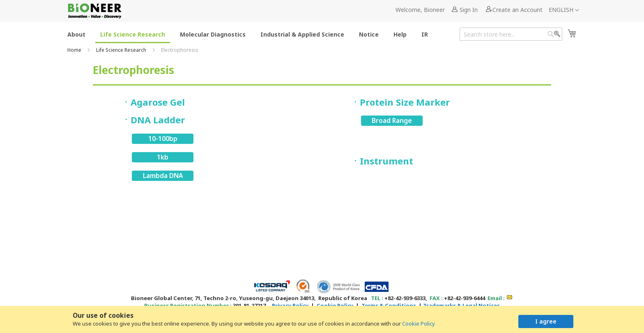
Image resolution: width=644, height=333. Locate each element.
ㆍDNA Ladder (153, 120)
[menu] (250, 34)
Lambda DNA (163, 176)
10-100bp (163, 139)
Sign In (469, 10)
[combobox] (511, 34)
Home (75, 50)
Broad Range (392, 120)
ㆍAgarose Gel (153, 102)
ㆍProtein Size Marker (400, 102)
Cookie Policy (419, 324)
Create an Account (517, 10)
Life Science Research (122, 50)
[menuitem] (76, 34)
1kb (163, 157)
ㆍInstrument (382, 161)
